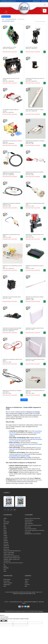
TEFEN (5, 566)
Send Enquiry (44, 1)
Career (26, 581)
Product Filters (6, 17)
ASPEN (5, 518)
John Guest (6, 544)
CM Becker (6, 542)
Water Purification (29, 524)
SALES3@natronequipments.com (8, 1)
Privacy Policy (7, 581)
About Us (27, 579)
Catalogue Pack (36, 1)
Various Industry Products (11, 19)
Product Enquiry (7, 579)
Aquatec (5, 539)
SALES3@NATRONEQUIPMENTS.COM (27, 594)
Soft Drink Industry (29, 520)
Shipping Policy (7, 585)
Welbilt (5, 532)
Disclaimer (41, 611)
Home (3, 19)
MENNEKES (6, 568)
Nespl (5, 530)
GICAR (5, 529)
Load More (24, 400)
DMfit (5, 527)
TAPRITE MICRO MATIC (9, 554)
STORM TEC (6, 546)
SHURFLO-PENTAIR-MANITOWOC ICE (12, 551)
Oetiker (5, 534)
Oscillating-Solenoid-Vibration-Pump (12, 558)
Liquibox (5, 536)
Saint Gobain (6, 522)
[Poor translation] (5, 621)
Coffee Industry (28, 522)
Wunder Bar (6, 547)
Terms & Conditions (8, 583)
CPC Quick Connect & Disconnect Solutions (13, 563)
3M (4, 565)
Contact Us (27, 585)
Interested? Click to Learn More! (10, 52)
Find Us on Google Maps (24, 598)
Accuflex (5, 537)
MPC (5, 520)
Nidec (5, 570)
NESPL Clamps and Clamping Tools (11, 556)
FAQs (5, 586)
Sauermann (6, 524)
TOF (4, 525)
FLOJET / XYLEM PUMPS (9, 553)
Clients (26, 583)
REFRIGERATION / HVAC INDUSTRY (33, 534)
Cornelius (6, 541)
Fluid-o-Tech (6, 549)
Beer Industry (28, 527)
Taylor (5, 571)
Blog (26, 586)
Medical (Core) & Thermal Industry (33, 518)
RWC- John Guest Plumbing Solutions (33, 525)
